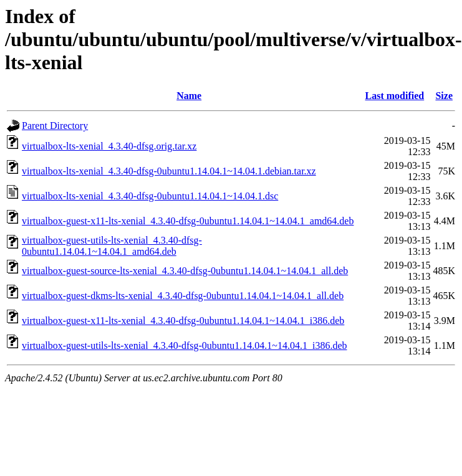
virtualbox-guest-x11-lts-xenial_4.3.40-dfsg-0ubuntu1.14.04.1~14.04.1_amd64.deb (188, 221)
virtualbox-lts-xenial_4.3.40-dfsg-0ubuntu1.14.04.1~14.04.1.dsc (150, 196)
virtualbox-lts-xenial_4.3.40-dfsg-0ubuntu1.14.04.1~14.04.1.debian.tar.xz (169, 171)
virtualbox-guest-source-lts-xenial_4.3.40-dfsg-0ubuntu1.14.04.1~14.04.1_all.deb (185, 271)
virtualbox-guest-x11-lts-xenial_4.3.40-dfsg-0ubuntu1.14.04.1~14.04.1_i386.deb (183, 321)
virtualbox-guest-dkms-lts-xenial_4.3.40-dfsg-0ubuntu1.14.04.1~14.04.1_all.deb (183, 296)
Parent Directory (55, 126)
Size (444, 96)
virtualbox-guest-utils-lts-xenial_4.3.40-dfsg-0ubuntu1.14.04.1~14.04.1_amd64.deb (112, 246)
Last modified (395, 96)
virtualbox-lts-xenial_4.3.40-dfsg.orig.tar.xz (109, 146)
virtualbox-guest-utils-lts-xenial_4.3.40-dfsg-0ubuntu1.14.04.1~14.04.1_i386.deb (184, 345)
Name (189, 96)
